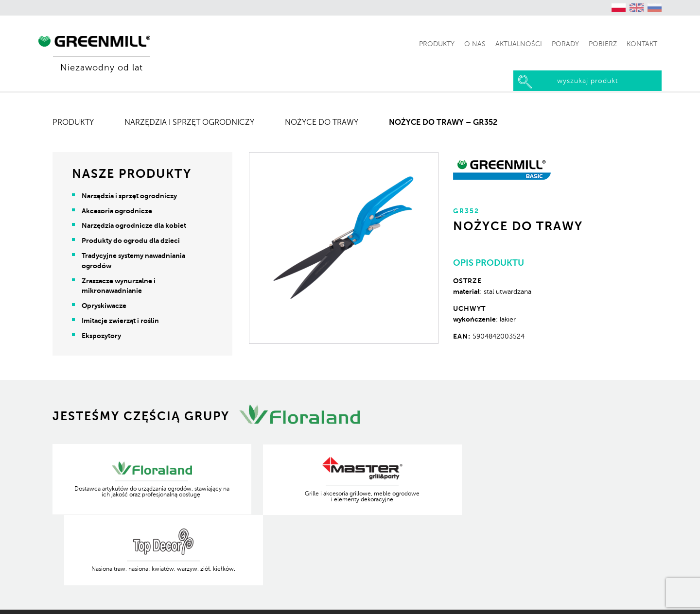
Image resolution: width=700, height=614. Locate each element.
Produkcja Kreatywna (615, 599)
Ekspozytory (102, 336)
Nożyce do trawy (322, 122)
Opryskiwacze (105, 306)
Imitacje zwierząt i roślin (121, 321)
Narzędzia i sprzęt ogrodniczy (190, 122)
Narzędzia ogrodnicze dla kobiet (134, 225)
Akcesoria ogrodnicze (117, 211)
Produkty (74, 122)
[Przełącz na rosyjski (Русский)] (655, 8)
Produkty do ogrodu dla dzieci (131, 240)
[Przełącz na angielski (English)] (637, 8)
